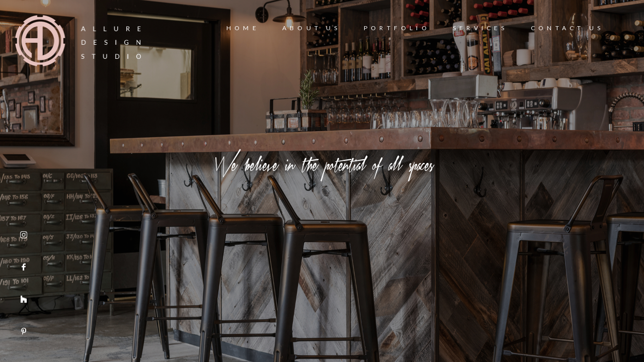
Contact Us (567, 28)
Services (480, 28)
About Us (312, 28)
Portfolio (397, 28)
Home (243, 28)
